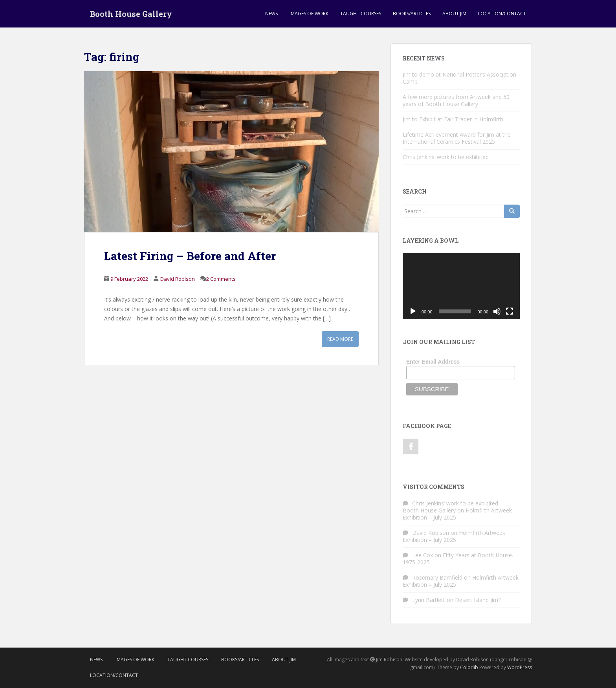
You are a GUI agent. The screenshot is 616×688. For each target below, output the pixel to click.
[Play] (413, 311)
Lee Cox (423, 555)
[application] (461, 286)
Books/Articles (412, 14)
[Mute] (497, 311)
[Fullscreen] (510, 311)
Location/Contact (502, 14)
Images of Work (309, 14)
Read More (340, 339)
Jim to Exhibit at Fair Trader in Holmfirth (453, 119)
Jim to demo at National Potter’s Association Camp (459, 78)
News (271, 14)
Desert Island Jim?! (478, 600)
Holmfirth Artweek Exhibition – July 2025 (454, 536)
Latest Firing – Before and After (190, 256)
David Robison (178, 279)
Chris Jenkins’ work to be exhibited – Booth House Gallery (453, 507)
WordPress (520, 667)
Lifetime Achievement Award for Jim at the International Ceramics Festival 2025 (457, 138)
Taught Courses (361, 14)
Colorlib (469, 667)
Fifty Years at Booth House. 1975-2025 (458, 559)
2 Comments (221, 279)
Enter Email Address (433, 362)
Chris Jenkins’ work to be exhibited (446, 157)
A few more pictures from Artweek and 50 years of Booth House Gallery (456, 100)
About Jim (454, 14)
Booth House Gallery (131, 14)
